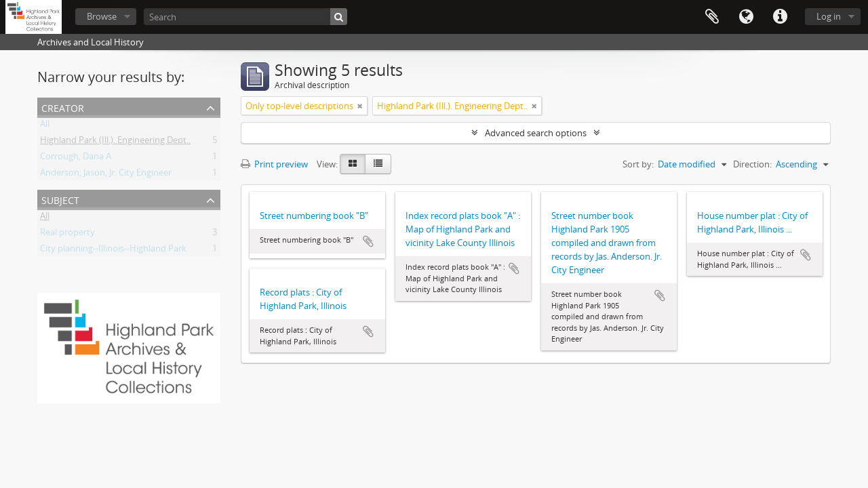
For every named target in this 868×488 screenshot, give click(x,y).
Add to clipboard (368, 241)
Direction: (752, 164)
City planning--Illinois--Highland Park (113, 251)
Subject (60, 199)
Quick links (780, 17)
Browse (102, 16)
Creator (63, 107)
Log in (829, 16)
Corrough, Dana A (76, 159)
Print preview (274, 164)
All (45, 126)
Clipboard (712, 17)
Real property (67, 235)
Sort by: (638, 164)
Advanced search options (536, 133)
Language (746, 17)
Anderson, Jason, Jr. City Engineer (106, 175)
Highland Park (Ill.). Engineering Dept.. (115, 142)
